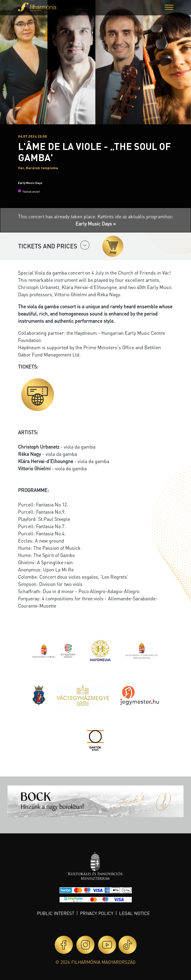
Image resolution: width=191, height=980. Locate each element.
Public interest (56, 913)
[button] (169, 8)
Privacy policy (97, 913)
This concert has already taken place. (58, 216)
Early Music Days (30, 183)
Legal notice (134, 913)
